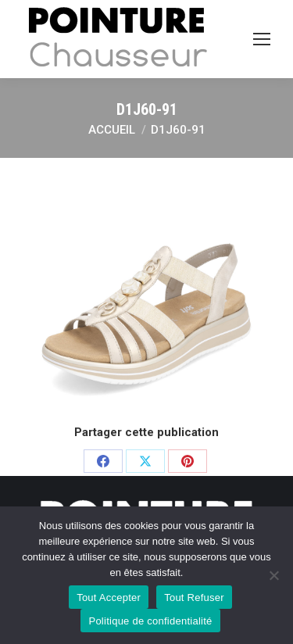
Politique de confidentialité (150, 621)
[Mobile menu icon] (262, 39)
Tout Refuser (194, 597)
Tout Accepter (109, 597)
